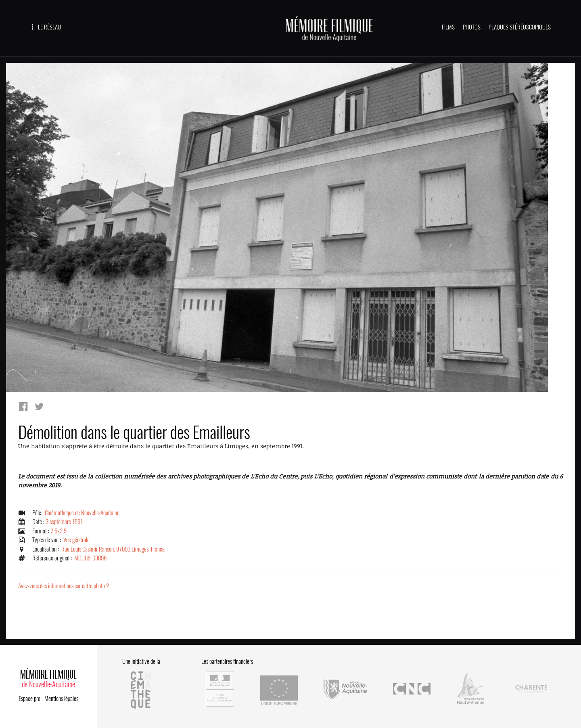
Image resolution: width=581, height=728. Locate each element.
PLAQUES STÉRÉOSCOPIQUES (520, 27)
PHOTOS (472, 27)
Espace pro (29, 699)
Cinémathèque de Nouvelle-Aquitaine (82, 513)
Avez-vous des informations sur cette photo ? (64, 586)
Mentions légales (61, 699)
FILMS (448, 27)
